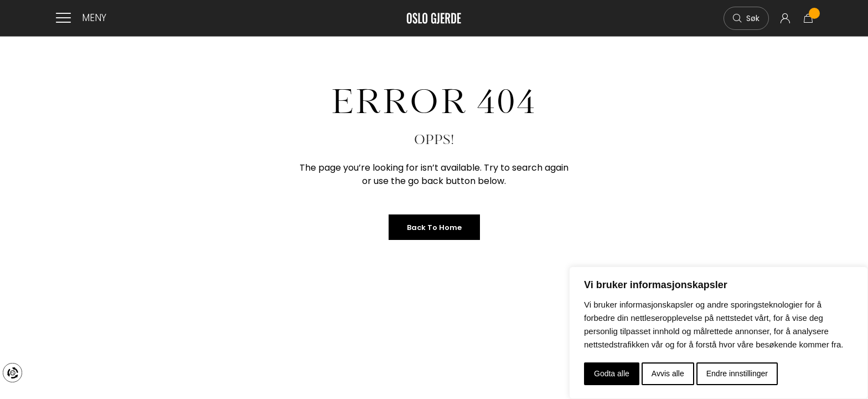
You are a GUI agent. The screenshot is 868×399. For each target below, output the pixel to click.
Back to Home (434, 227)
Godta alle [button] (612, 374)
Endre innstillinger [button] (737, 374)
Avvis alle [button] (668, 374)
